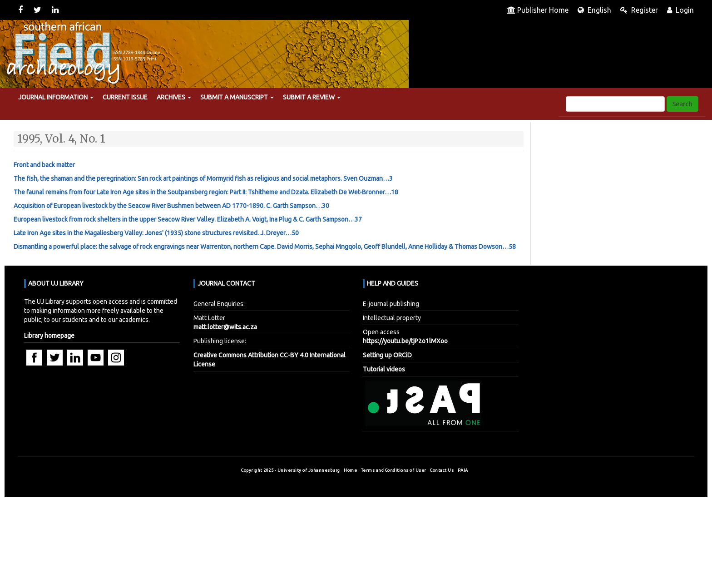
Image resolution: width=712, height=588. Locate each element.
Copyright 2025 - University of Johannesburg (291, 470)
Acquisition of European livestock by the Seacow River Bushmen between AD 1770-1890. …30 (171, 206)
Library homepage (49, 336)
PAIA (464, 470)
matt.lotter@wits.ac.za (225, 327)
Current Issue (125, 97)
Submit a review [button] (312, 97)
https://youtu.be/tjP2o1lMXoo (405, 341)
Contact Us (443, 470)
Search (682, 104)
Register (639, 10)
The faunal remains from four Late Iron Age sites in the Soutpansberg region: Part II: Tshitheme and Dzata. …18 (206, 192)
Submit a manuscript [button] (237, 97)
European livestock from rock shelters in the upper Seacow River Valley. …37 (188, 219)
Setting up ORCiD (387, 355)
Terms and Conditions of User (394, 470)
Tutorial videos (384, 369)
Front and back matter (44, 165)
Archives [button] (174, 97)
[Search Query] (615, 104)
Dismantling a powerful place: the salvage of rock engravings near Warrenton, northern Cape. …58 (265, 247)
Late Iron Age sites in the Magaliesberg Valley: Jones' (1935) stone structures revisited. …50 (156, 233)
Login (680, 10)
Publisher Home (538, 10)
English (594, 10)
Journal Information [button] (56, 97)
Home (351, 470)
